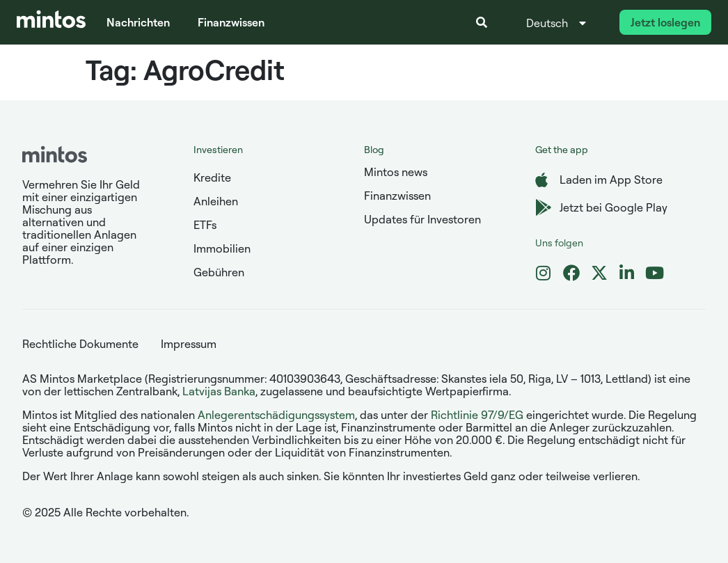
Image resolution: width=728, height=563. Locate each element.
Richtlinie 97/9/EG (477, 415)
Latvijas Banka (219, 391)
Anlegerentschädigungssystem (276, 415)
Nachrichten (138, 22)
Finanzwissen (231, 22)
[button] (482, 22)
